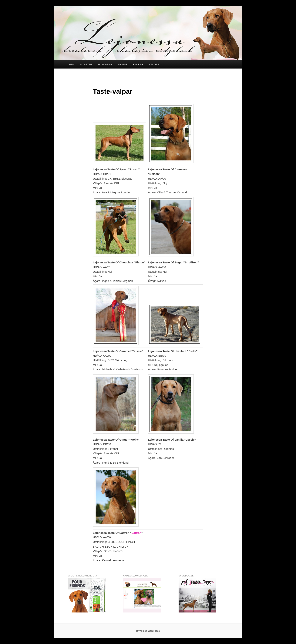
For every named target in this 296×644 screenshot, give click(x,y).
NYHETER (86, 64)
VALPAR (122, 64)
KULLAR (138, 64)
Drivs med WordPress (148, 631)
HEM (72, 64)
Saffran (136, 533)
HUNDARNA (105, 64)
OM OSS (154, 64)
